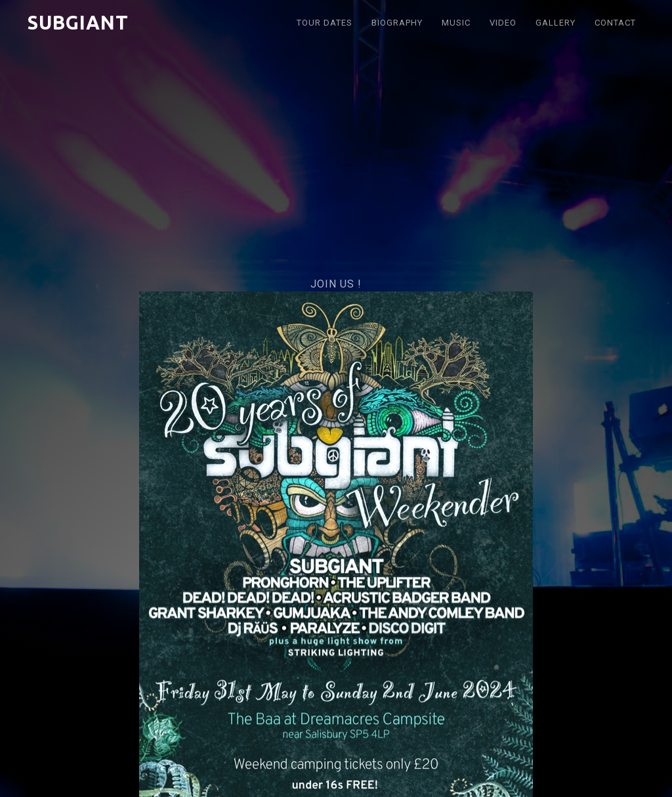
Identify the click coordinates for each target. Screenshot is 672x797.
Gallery (556, 23)
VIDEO (503, 23)
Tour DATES (325, 23)
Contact (615, 23)
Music (456, 23)
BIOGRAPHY (397, 23)
